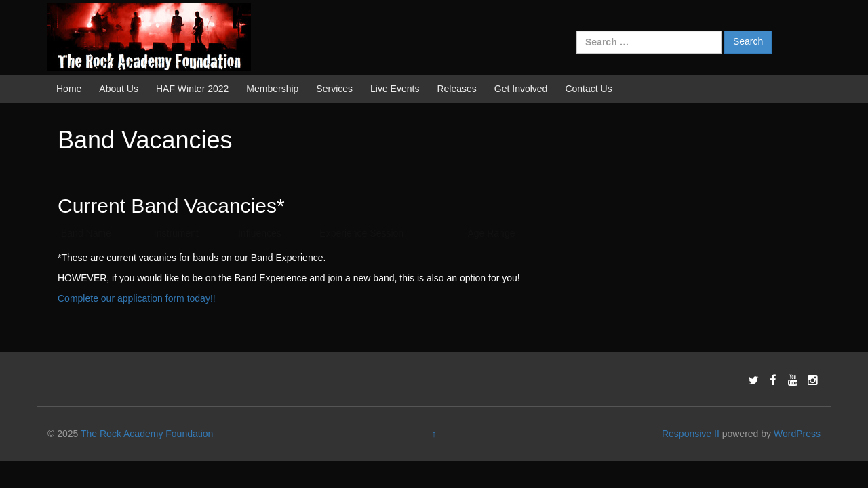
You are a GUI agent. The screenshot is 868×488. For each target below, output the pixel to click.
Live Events (395, 89)
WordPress (797, 434)
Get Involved (521, 89)
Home (69, 89)
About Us (119, 89)
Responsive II (691, 434)
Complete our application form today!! (137, 298)
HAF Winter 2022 (192, 89)
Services (334, 89)
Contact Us (588, 89)
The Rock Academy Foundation (147, 434)
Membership (272, 89)
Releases (456, 89)
